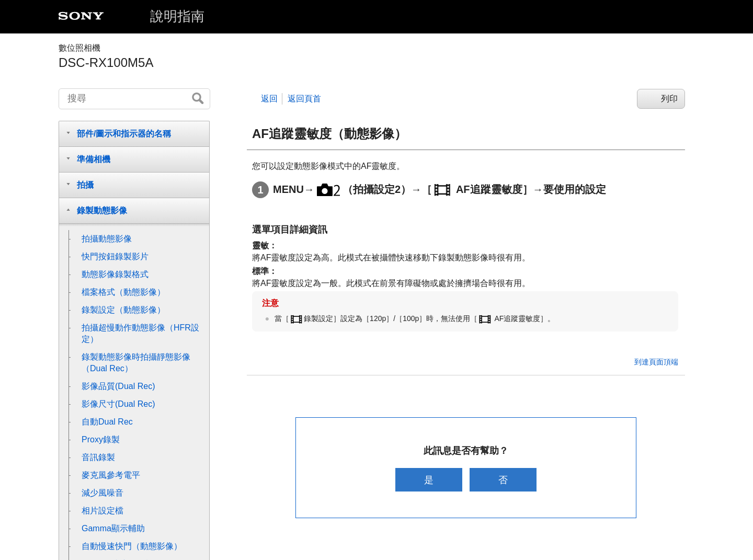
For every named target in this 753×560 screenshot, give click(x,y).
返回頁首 (304, 99)
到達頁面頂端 (656, 362)
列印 (669, 99)
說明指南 (177, 16)
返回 (269, 99)
